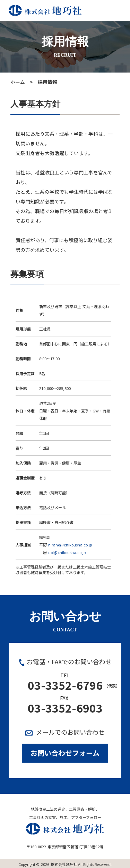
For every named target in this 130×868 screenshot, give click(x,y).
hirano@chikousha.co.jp (70, 545)
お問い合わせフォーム (65, 753)
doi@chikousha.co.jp (67, 552)
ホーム (18, 82)
